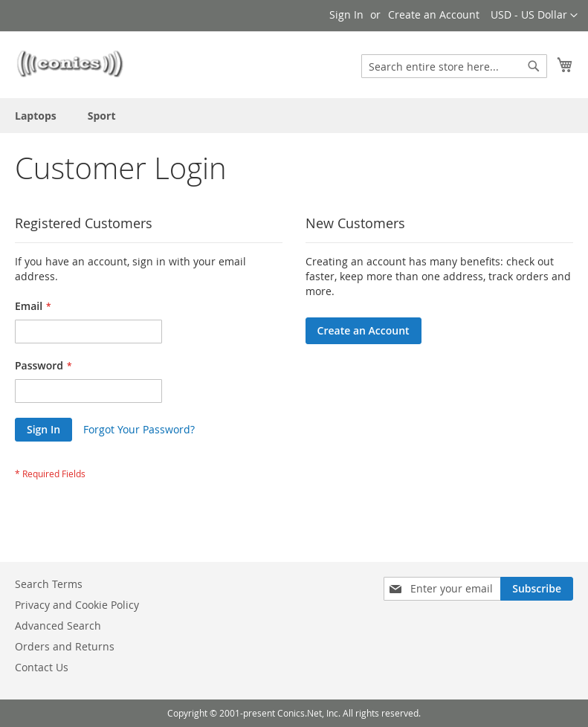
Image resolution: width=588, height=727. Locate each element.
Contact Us (42, 667)
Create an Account (434, 14)
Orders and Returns (65, 646)
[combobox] (454, 66)
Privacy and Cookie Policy (77, 605)
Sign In (346, 14)
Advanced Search (58, 626)
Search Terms (49, 584)
